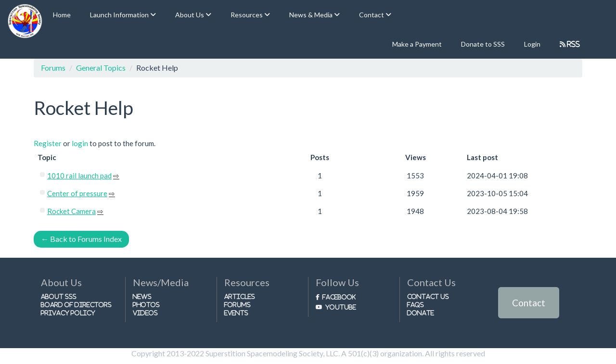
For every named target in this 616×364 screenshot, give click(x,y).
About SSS (59, 296)
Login (532, 44)
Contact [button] (372, 15)
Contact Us (428, 296)
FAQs (416, 305)
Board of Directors (76, 305)
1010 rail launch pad (79, 176)
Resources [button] (247, 15)
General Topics (101, 68)
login (80, 143)
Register (48, 143)
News (142, 296)
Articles (240, 296)
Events (236, 313)
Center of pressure (77, 193)
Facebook (339, 297)
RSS (573, 44)
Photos (146, 305)
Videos (145, 313)
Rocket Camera (71, 211)
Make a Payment (417, 44)
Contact (529, 303)
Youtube (341, 307)
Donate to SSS (483, 44)
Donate (421, 313)
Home (62, 15)
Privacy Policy (68, 313)
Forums (53, 68)
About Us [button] (190, 15)
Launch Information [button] (120, 15)
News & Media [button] (312, 15)
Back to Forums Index (81, 239)
